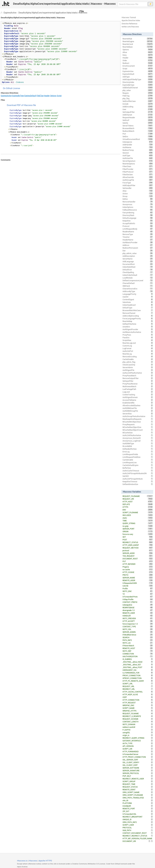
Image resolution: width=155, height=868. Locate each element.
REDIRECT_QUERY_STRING (138, 738)
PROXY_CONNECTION (138, 675)
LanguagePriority (138, 294)
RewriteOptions (138, 164)
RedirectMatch (138, 131)
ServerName (138, 259)
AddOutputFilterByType (138, 79)
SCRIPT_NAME (138, 708)
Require (138, 93)
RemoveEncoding (138, 356)
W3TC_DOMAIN (138, 724)
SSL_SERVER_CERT (138, 760)
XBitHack (138, 286)
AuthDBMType (138, 443)
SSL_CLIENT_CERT (138, 765)
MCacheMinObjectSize (138, 422)
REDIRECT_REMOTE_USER (138, 779)
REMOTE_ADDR (138, 580)
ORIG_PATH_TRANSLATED (138, 798)
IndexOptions (138, 207)
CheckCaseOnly (138, 365)
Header (47, 96)
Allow (138, 52)
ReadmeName (138, 232)
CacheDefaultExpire (138, 465)
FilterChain (138, 166)
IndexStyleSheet (138, 267)
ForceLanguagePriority (138, 318)
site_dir (138, 800)
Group (138, 196)
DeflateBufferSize (138, 449)
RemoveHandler (138, 202)
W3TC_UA (138, 643)
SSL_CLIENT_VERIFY (138, 762)
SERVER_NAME (138, 578)
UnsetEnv (138, 327)
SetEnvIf (138, 120)
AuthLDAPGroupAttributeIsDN (138, 473)
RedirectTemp (138, 150)
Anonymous (138, 204)
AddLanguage (138, 261)
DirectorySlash (138, 215)
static (138, 518)
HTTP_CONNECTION (138, 700)
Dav (138, 251)
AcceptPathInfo (138, 223)
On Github (8, 88)
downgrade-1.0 (138, 610)
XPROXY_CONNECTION (138, 678)
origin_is (138, 735)
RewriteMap (138, 321)
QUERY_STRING (138, 523)
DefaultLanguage (138, 218)
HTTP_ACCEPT (138, 621)
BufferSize (138, 468)
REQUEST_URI (138, 499)
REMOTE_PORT (138, 809)
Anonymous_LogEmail (138, 441)
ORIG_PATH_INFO (138, 822)
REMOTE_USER (138, 613)
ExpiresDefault (30, 96)
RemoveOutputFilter (138, 378)
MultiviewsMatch (138, 386)
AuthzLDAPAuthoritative (138, 373)
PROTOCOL (138, 828)
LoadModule (138, 278)
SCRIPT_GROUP (138, 781)
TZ (138, 594)
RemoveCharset (138, 313)
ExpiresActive (10, 13)
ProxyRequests (138, 424)
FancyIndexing (138, 213)
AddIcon (138, 245)
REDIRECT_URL (138, 689)
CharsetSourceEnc (138, 289)
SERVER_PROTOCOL (138, 773)
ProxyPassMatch (138, 376)
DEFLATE (138, 504)
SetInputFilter (138, 381)
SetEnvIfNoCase (138, 101)
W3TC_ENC (138, 591)
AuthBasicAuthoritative (138, 332)
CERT (138, 697)
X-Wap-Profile (138, 599)
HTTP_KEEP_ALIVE (138, 694)
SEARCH (138, 637)
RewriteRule (138, 39)
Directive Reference (129, 24)
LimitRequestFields (138, 454)
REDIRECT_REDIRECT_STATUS (138, 836)
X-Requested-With (138, 583)
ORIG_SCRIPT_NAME (138, 792)
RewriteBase (138, 47)
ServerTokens (138, 126)
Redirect (138, 63)
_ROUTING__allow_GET (138, 665)
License (16, 88)
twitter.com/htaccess (130, 27)
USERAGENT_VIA (138, 670)
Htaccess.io (22, 861)
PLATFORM (138, 803)
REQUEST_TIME (138, 784)
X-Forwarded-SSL (138, 814)
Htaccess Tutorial (129, 18)
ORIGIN (138, 531)
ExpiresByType (18, 96)
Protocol (138, 226)
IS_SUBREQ (138, 659)
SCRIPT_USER (138, 825)
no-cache (138, 569)
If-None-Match (138, 646)
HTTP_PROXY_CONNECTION (138, 757)
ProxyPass (138, 335)
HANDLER (138, 616)
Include (138, 104)
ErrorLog (138, 452)
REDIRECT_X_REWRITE (138, 716)
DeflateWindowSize (138, 484)
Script (59, 96)
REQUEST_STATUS (138, 787)
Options (53, 96)
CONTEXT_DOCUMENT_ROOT (138, 833)
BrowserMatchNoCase (138, 310)
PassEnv (138, 337)
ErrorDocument (138, 66)
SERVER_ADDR (138, 553)
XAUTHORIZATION (138, 656)
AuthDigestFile (138, 370)
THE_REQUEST (138, 556)
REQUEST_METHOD (138, 548)
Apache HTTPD (45, 861)
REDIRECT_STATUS (138, 542)
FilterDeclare (138, 174)
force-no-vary (138, 534)
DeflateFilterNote (138, 324)
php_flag (138, 98)
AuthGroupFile (138, 180)
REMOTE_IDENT (138, 790)
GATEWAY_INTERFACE (138, 741)
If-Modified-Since (138, 635)
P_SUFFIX (138, 730)
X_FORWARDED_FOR (138, 673)
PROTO (138, 575)
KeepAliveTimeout (138, 481)
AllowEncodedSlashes (138, 405)
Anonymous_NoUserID (138, 438)
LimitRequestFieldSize (138, 457)
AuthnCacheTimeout (138, 471)
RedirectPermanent (138, 248)
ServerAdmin (138, 367)
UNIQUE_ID (138, 819)
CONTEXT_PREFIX (138, 602)
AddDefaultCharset (138, 88)
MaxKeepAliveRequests (138, 419)
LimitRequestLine (138, 462)
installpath (138, 806)
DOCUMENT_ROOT (138, 559)
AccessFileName (138, 400)
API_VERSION (138, 746)
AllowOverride (138, 177)
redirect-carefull (138, 727)
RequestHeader (138, 117)
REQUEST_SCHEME (138, 719)
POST (138, 540)
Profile (138, 588)
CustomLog (138, 346)
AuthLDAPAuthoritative (138, 435)
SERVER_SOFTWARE (138, 768)
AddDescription (138, 256)
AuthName (138, 147)
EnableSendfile (138, 403)
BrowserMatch (138, 128)
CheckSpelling (138, 272)
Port (138, 134)
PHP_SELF (138, 776)
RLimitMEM (138, 446)
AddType (138, 77)
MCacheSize (138, 433)
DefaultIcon (138, 270)
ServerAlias (138, 414)
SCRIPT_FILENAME (138, 512)
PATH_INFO (138, 640)
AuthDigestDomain (138, 397)
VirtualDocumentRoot (138, 139)
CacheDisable (138, 359)
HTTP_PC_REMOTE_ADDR (138, 681)
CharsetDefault (138, 283)
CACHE (138, 586)
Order (138, 60)
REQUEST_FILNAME (138, 713)
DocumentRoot (138, 264)
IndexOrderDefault (138, 275)
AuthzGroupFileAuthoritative (138, 416)
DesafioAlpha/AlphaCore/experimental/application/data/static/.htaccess (53, 13)
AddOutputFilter (138, 185)
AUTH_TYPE (138, 743)
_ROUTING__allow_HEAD (138, 662)
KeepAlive (138, 221)
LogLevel (138, 392)
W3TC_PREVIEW (138, 618)
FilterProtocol (138, 172)
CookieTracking (138, 395)
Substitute (138, 302)
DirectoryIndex (138, 82)
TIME (138, 521)
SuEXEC (138, 476)
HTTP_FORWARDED (138, 751)
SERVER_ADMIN (138, 632)
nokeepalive (138, 605)
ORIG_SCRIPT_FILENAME (138, 795)
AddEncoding (138, 107)
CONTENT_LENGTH (138, 722)
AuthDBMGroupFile (138, 411)
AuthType (138, 155)
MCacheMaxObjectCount (138, 430)
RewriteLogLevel (138, 343)
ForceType (138, 183)
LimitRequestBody (138, 229)
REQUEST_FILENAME (138, 496)
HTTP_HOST (138, 502)
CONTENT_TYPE (138, 627)
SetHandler (138, 188)
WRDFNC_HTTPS (138, 711)
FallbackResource (138, 210)
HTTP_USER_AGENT (138, 545)
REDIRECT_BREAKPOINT (138, 817)
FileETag (40, 96)
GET (138, 537)
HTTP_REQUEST (138, 703)
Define (138, 199)
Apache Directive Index (131, 21)
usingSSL (138, 732)
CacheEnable (138, 460)
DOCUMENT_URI (136, 841)
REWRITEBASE (138, 607)
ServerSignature (138, 161)
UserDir (138, 297)
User (138, 109)
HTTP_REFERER (138, 564)
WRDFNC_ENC (138, 705)
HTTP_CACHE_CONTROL (138, 692)
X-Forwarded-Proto (138, 597)
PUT (138, 561)
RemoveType (138, 234)
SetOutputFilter (138, 112)
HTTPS (138, 507)
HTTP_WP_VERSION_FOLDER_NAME (138, 839)
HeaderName (138, 240)
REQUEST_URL (138, 686)
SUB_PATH (138, 830)
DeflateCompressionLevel (138, 280)
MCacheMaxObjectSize (138, 427)
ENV (138, 510)
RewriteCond (138, 44)
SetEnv (138, 136)
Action (138, 193)
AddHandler (138, 145)
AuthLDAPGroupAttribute (138, 479)
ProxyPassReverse (138, 384)
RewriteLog (138, 354)
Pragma (138, 567)
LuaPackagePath (138, 389)
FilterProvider (138, 169)
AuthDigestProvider (138, 329)
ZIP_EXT (138, 811)
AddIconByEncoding (138, 316)
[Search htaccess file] (133, 4)
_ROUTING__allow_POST (138, 667)
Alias (138, 191)
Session (138, 153)
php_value (138, 90)
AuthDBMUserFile (138, 408)
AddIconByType (138, 291)
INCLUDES (138, 515)
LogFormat (138, 348)
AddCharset (138, 115)
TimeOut (138, 237)
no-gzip (138, 526)
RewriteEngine (138, 41)
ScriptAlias (138, 340)
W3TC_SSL (138, 629)
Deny (138, 55)
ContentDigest (138, 299)
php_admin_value (138, 253)
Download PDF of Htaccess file (21, 105)
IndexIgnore (138, 142)
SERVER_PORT (138, 529)
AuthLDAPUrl (138, 351)
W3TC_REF (138, 651)
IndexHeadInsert (138, 305)
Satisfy (138, 123)
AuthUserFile (138, 158)
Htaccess (33, 861)
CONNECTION (138, 654)
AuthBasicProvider (138, 242)
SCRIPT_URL (138, 684)
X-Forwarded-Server (138, 754)
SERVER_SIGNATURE (138, 770)
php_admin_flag (138, 362)
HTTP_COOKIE (138, 572)
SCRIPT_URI (138, 749)
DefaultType (138, 308)
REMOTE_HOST (138, 648)
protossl (138, 550)
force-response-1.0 (138, 624)
